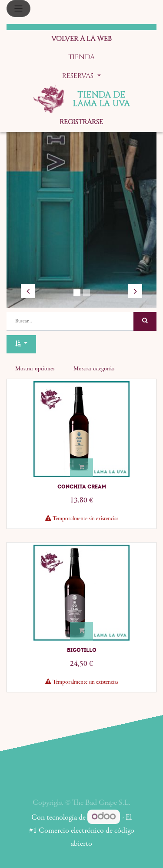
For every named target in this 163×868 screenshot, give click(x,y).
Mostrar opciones (35, 369)
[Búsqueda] (145, 321)
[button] (21, 344)
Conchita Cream (82, 487)
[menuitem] (81, 39)
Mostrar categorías (94, 369)
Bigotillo (82, 650)
